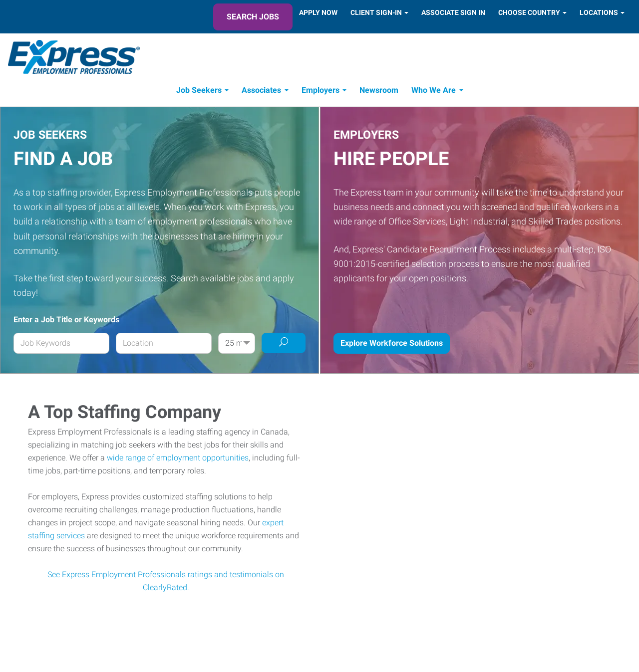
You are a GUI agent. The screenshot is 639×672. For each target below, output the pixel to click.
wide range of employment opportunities (178, 458)
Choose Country (529, 12)
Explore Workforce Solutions (392, 343)
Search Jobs (253, 17)
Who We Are (434, 90)
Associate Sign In (453, 12)
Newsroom (379, 90)
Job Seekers (199, 90)
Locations (599, 12)
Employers (320, 90)
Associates (261, 90)
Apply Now (318, 12)
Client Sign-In (376, 12)
